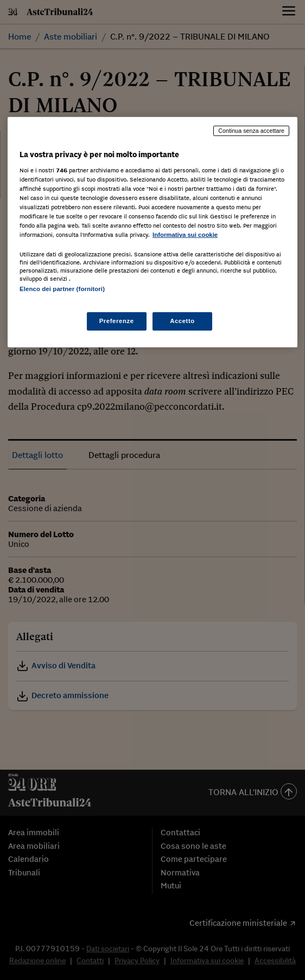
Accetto (182, 320)
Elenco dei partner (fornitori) (62, 289)
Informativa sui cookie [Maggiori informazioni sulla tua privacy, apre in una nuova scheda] (185, 235)
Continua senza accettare (251, 131)
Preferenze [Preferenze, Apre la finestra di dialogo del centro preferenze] (117, 320)
